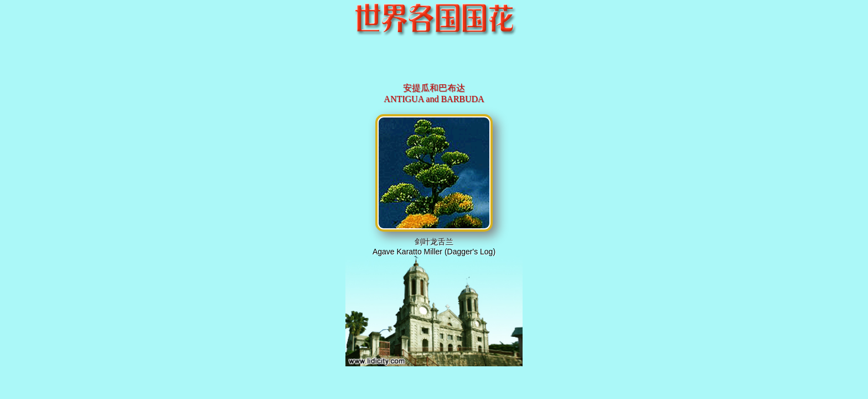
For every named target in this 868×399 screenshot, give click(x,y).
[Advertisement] (434, 63)
